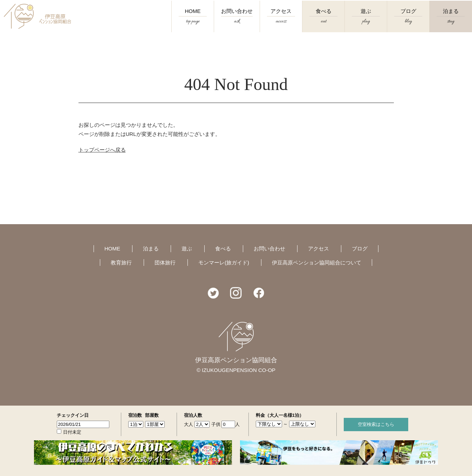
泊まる (451, 22)
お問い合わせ (237, 22)
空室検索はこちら (376, 424)
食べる (323, 22)
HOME (193, 22)
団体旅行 (165, 263)
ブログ (408, 22)
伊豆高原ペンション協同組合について (317, 263)
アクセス (281, 22)
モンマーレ (224, 263)
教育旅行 (121, 263)
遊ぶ (366, 22)
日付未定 (72, 432)
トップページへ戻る (102, 150)
